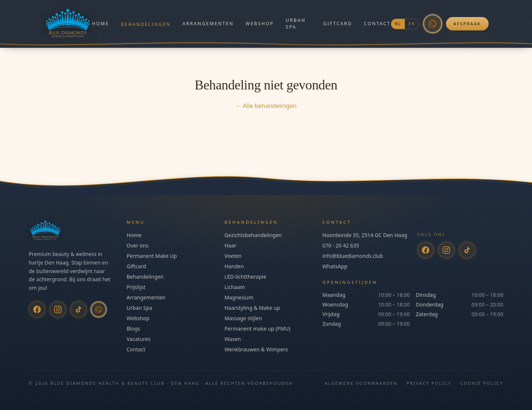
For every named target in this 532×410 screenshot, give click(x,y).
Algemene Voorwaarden (361, 383)
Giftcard (338, 24)
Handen (234, 266)
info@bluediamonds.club (353, 256)
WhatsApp (335, 266)
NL (398, 24)
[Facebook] (37, 309)
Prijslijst (136, 287)
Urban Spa (296, 24)
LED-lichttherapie (246, 277)
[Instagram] (58, 309)
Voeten (233, 256)
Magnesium (239, 297)
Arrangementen (208, 24)
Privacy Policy (429, 383)
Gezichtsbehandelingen (253, 235)
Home (100, 24)
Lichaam (235, 287)
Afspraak (467, 24)
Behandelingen (146, 24)
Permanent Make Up (152, 256)
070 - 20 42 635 (341, 245)
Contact (377, 24)
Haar (231, 245)
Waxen (233, 339)
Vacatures (139, 339)
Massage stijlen (243, 318)
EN (412, 24)
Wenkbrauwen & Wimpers (256, 349)
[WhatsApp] (433, 24)
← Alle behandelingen (266, 106)
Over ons (138, 245)
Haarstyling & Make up (252, 308)
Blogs (134, 329)
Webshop (260, 24)
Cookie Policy (482, 383)
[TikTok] (79, 309)
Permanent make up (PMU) (258, 329)
